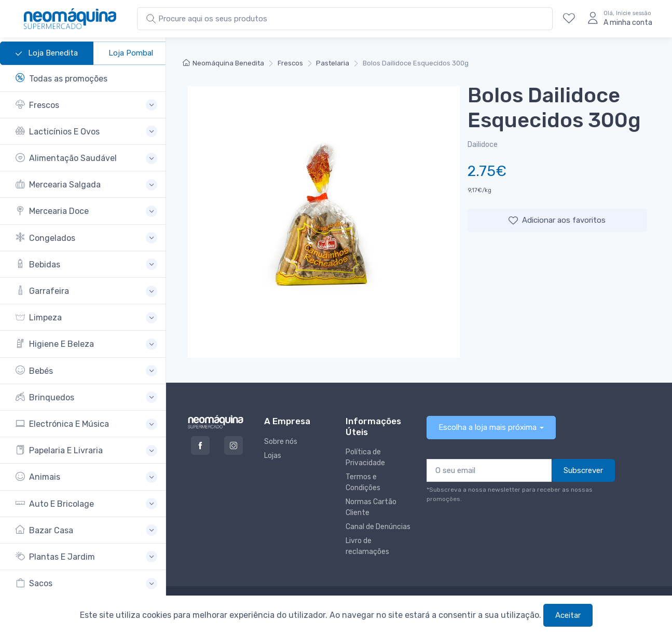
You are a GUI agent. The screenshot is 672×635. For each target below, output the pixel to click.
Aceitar (568, 615)
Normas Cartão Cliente (371, 507)
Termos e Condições (363, 482)
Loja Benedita (47, 53)
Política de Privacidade (365, 457)
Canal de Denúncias (378, 527)
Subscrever (583, 470)
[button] (86, 105)
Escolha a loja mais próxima (488, 427)
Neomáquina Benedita (223, 63)
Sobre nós (281, 442)
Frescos (290, 63)
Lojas (273, 456)
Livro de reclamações (367, 546)
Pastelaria (333, 63)
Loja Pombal (131, 53)
